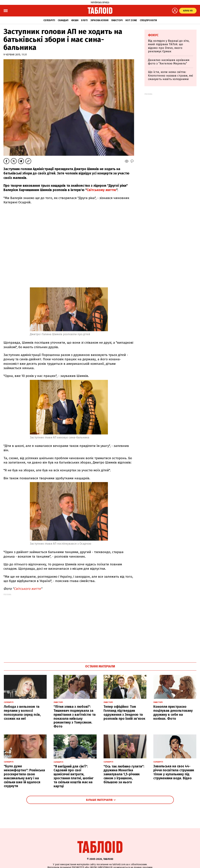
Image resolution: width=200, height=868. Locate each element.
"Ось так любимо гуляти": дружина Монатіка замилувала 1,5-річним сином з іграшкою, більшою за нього (124, 774)
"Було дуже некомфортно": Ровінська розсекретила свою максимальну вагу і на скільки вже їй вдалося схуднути (24, 776)
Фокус (153, 35)
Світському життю (101, 190)
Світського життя (27, 589)
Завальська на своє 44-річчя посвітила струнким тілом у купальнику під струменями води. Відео (174, 772)
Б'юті (84, 20)
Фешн (75, 20)
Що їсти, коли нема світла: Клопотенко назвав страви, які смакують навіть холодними (170, 76)
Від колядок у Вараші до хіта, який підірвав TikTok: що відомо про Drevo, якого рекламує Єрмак (169, 46)
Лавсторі (117, 20)
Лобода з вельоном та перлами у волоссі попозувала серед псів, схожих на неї (22, 713)
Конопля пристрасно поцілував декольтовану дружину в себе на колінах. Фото (173, 713)
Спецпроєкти (148, 20)
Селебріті (49, 20)
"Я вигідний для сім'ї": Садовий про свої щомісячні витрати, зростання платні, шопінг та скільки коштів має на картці (74, 776)
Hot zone (131, 20)
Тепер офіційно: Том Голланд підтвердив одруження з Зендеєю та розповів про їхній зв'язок (124, 713)
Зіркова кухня (99, 20)
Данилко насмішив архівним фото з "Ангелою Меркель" (169, 62)
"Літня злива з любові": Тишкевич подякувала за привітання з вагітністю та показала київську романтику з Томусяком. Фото (75, 717)
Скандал (63, 20)
